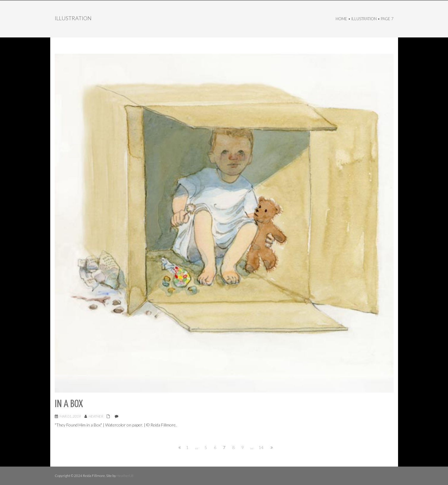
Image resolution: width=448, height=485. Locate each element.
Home (341, 19)
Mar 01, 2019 (70, 416)
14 (261, 447)
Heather (96, 416)
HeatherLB (125, 476)
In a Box (69, 404)
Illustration (364, 19)
